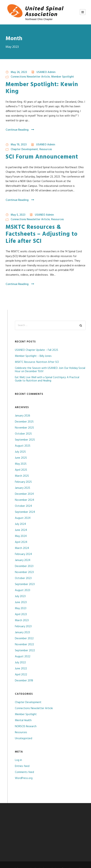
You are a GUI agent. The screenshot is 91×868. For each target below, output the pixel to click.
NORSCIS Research (26, 726)
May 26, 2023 (19, 72)
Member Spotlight (63, 77)
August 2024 (23, 518)
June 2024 (21, 530)
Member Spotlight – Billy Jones (33, 356)
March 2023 (22, 620)
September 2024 (25, 512)
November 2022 (24, 645)
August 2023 (23, 590)
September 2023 (25, 584)
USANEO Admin (46, 72)
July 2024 (20, 524)
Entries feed (22, 766)
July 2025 (20, 452)
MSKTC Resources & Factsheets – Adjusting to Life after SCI (42, 234)
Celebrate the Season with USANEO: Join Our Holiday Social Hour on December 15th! (50, 370)
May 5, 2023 (18, 215)
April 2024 (21, 542)
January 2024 (23, 560)
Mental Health (23, 720)
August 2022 (23, 657)
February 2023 (23, 626)
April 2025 (21, 470)
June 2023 (21, 602)
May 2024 (21, 536)
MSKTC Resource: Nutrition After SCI (37, 362)
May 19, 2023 (19, 145)
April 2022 (21, 675)
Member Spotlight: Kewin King (42, 88)
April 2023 (21, 614)
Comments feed (24, 772)
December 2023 (24, 566)
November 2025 (24, 428)
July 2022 (20, 663)
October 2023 (23, 578)
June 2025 (21, 458)
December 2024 (24, 494)
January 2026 (23, 416)
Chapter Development (24, 149)
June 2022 (21, 669)
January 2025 (23, 488)
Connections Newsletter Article (30, 77)
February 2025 (23, 482)
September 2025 (25, 440)
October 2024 (23, 506)
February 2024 (23, 554)
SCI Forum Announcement (42, 157)
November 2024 (25, 500)
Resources (46, 149)
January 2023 (22, 632)
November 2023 (24, 572)
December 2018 (24, 681)
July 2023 (20, 596)
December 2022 (24, 639)
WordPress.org (24, 778)
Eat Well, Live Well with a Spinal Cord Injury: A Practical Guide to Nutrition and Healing (47, 379)
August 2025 (23, 446)
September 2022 (25, 651)
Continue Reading (20, 130)
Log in (18, 760)
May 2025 (21, 464)
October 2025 (23, 434)
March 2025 (22, 476)
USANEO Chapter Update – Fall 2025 (37, 350)
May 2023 (21, 608)
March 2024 (22, 548)
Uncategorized (24, 738)
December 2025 (24, 422)
